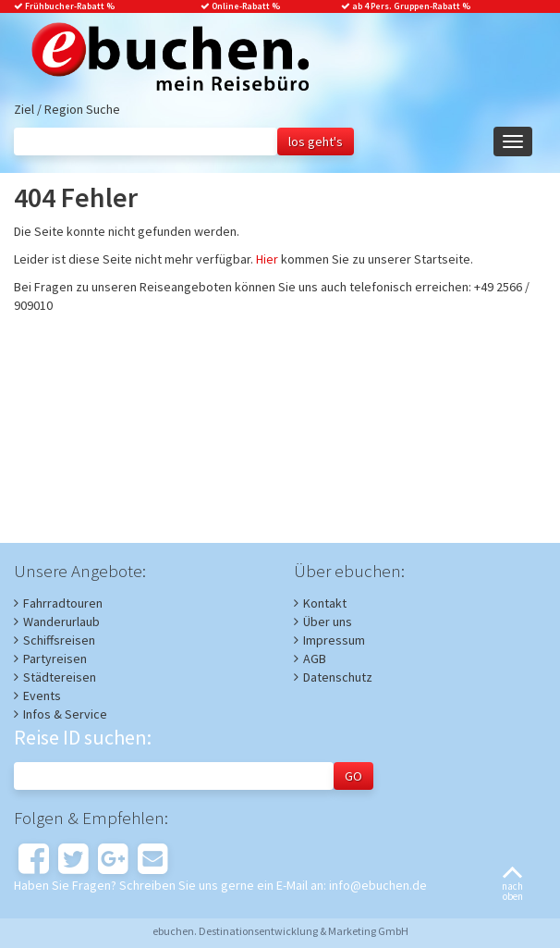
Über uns (328, 622)
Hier (267, 259)
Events (42, 696)
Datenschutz (338, 677)
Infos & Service (65, 714)
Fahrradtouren (63, 603)
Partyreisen (55, 659)
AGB (315, 659)
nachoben (512, 885)
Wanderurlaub (61, 622)
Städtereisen (60, 677)
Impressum (334, 640)
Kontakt (325, 603)
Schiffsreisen (59, 640)
